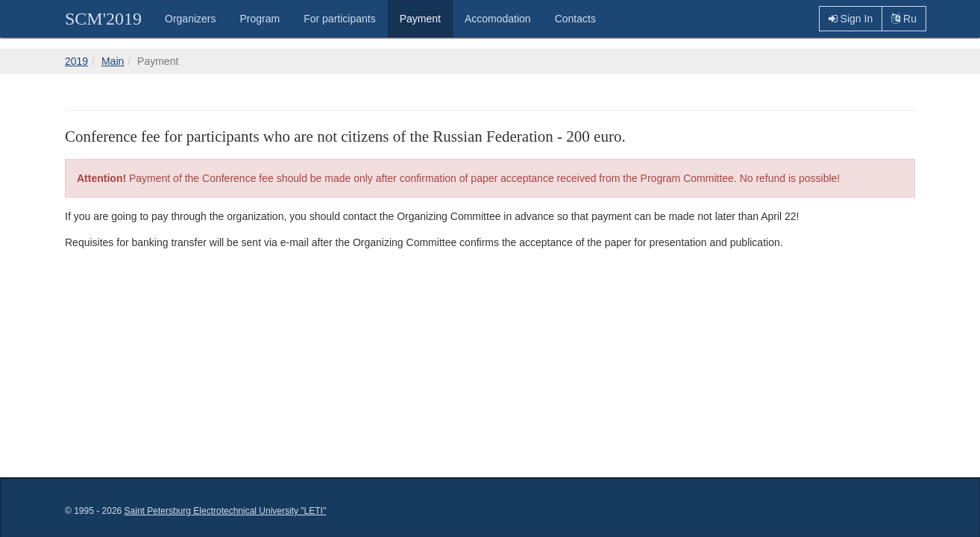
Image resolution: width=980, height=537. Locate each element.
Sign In (851, 19)
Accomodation (498, 19)
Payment (420, 19)
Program (260, 19)
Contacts (575, 19)
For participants (339, 19)
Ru (904, 19)
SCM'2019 (103, 19)
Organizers (190, 19)
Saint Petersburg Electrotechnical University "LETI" (226, 511)
